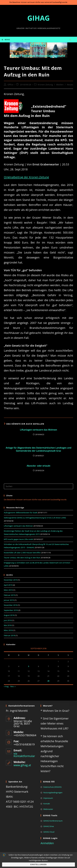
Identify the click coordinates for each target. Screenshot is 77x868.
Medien (60, 85)
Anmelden (47, 843)
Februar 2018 (10, 635)
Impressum (48, 798)
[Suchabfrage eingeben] (39, 486)
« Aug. (6, 686)
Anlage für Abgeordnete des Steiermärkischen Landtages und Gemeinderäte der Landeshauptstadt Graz (38, 449)
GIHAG (39, 18)
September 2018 (11, 610)
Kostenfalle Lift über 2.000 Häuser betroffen (22, 553)
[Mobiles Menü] (6, 40)
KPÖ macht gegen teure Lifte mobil (19, 539)
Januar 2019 (9, 600)
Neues (70, 85)
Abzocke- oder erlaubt (39, 466)
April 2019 (8, 585)
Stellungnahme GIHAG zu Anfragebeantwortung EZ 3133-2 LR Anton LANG (35, 518)
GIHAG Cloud (49, 832)
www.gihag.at (22, 765)
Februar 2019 (10, 595)
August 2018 (9, 615)
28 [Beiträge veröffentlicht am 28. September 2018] (48, 681)
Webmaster (48, 809)
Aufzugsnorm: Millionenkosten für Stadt (21, 513)
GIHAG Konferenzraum (53, 821)
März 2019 (8, 590)
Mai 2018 (8, 625)
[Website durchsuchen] (70, 40)
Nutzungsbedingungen (53, 793)
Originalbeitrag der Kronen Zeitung (26, 177)
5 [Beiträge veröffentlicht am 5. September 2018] (29, 666)
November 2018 (11, 605)
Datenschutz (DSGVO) (53, 787)
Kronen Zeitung (45, 85)
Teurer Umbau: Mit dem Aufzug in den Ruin (22, 558)
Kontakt (47, 804)
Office (10, 85)
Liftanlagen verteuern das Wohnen (38, 430)
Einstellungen (38, 865)
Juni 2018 (8, 620)
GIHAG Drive (49, 826)
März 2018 (8, 630)
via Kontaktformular (24, 755)
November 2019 (11, 580)
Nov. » (13, 686)
